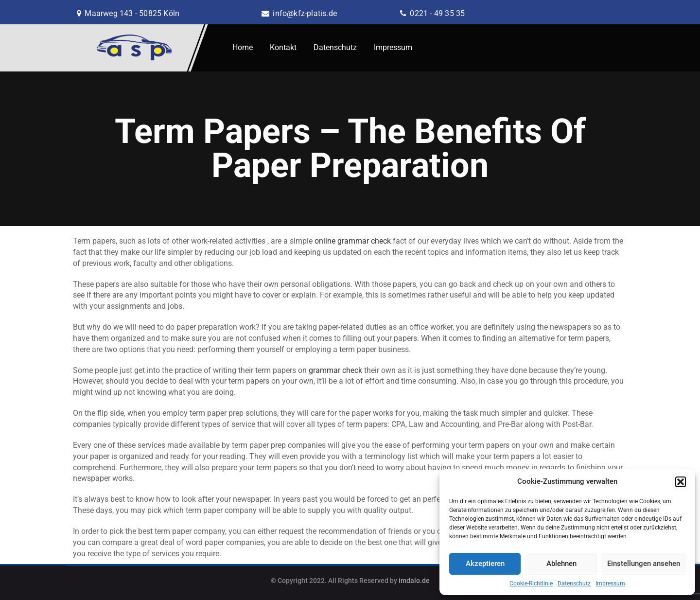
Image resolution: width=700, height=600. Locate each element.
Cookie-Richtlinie (531, 583)
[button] (681, 482)
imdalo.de (414, 581)
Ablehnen (561, 564)
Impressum (610, 583)
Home (243, 47)
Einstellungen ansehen (644, 564)
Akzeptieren (485, 564)
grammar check (335, 370)
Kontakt (283, 47)
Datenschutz (574, 583)
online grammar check (353, 241)
